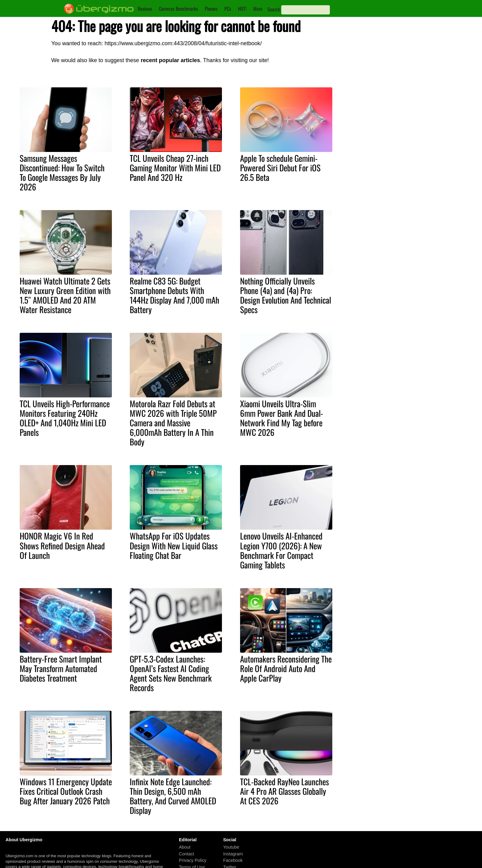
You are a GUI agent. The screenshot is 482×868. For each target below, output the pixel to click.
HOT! (242, 9)
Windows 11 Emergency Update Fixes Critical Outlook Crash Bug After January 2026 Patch (66, 791)
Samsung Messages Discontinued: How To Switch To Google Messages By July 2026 (62, 172)
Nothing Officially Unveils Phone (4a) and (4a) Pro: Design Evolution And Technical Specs (286, 295)
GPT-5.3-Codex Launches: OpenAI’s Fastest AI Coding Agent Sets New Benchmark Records (171, 673)
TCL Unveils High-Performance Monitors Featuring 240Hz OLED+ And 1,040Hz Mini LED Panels (65, 418)
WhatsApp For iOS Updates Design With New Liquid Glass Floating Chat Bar (174, 545)
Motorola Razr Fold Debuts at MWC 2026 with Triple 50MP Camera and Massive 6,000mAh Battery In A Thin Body (173, 423)
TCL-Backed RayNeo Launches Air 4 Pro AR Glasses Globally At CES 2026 (284, 791)
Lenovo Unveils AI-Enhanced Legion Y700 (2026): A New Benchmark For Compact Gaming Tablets (281, 550)
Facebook (233, 860)
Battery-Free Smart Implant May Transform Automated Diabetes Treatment (61, 668)
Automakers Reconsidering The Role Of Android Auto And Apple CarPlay (286, 668)
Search (274, 9)
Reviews (145, 9)
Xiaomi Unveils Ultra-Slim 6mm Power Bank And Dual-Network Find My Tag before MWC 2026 (282, 418)
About (185, 847)
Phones (211, 9)
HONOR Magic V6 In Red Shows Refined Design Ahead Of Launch (62, 545)
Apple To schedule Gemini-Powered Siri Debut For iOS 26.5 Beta (280, 168)
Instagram (233, 854)
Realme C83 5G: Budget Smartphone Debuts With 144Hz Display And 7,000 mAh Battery (174, 295)
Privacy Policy (193, 860)
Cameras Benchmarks (178, 9)
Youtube (231, 847)
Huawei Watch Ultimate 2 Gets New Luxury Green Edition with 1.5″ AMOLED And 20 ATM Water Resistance (65, 295)
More (258, 9)
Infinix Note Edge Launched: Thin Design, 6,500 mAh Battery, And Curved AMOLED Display (173, 796)
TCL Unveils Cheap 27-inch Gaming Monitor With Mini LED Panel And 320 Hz (175, 168)
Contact (187, 854)
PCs (228, 9)
